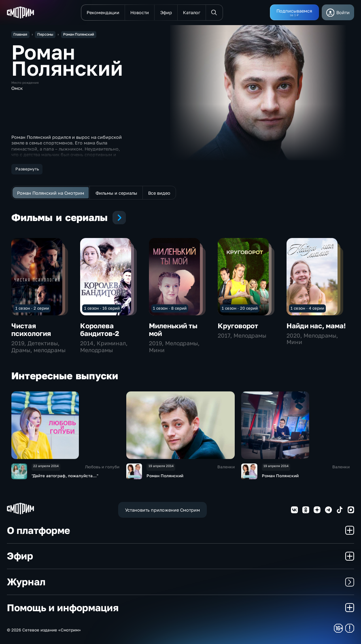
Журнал (181, 582)
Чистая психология (31, 330)
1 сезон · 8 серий (170, 308)
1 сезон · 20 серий (240, 308)
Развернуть (27, 169)
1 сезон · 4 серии (307, 308)
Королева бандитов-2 (100, 330)
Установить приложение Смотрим (162, 510)
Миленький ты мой (173, 330)
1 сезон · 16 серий (102, 308)
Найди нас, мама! (316, 326)
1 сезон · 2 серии (32, 308)
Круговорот (238, 326)
